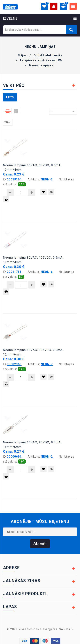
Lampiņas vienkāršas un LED (41, 60)
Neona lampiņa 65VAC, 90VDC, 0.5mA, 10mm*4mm (32, 167)
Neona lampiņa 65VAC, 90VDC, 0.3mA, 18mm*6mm (32, 445)
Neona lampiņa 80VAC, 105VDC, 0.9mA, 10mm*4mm (33, 260)
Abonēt (40, 544)
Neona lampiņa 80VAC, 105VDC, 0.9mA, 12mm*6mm (33, 352)
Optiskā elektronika (48, 55)
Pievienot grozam (6, 200)
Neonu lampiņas (41, 65)
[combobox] (63, 111)
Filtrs (10, 97)
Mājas (22, 55)
